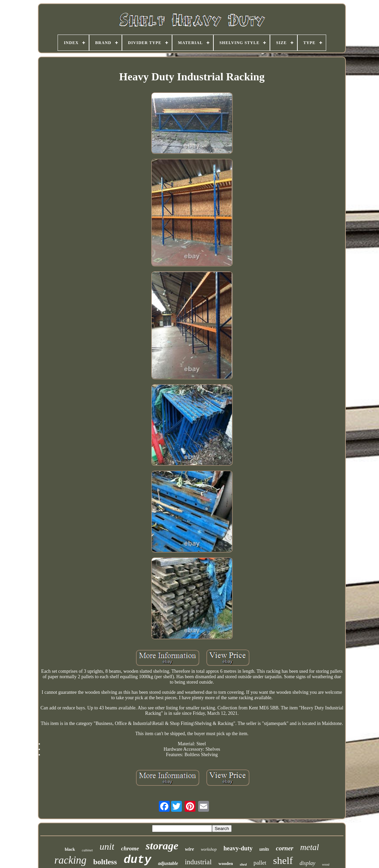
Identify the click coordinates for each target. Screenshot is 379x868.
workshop (209, 849)
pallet (260, 863)
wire (189, 849)
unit (107, 846)
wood (326, 864)
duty (138, 860)
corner (285, 848)
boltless (105, 862)
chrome (130, 849)
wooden (226, 863)
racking (71, 860)
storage (162, 846)
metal (310, 847)
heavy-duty (238, 848)
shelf (283, 860)
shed (243, 864)
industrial (198, 862)
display (308, 863)
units (264, 849)
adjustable (168, 863)
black (70, 849)
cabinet (87, 850)
